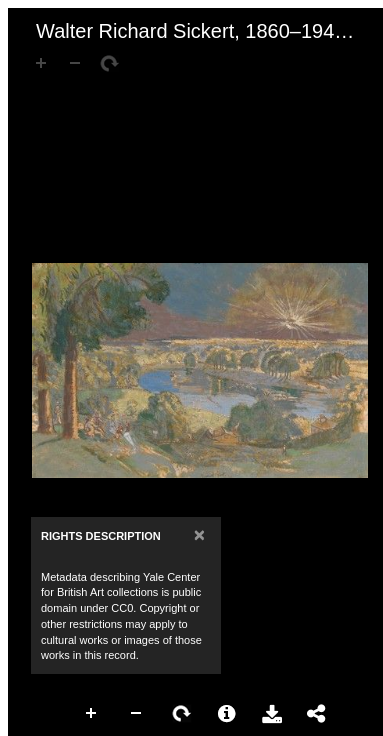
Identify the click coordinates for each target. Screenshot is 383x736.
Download (272, 714)
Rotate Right (182, 714)
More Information (227, 714)
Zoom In (92, 714)
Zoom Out (137, 714)
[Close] (199, 534)
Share (317, 714)
